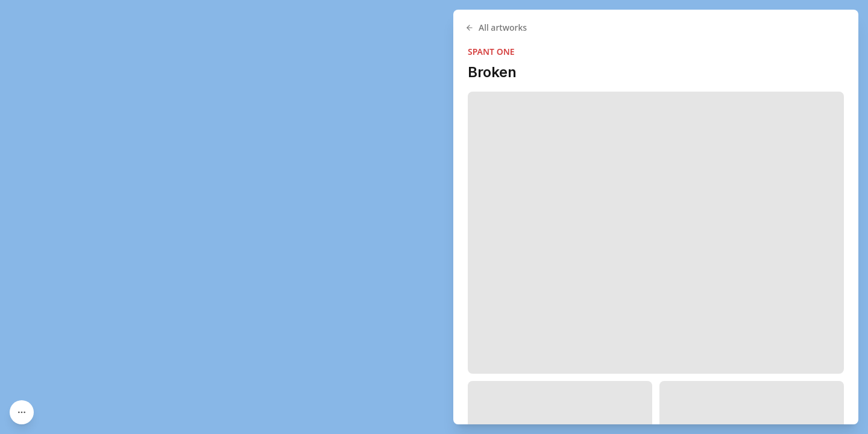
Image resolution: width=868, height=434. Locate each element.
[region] (434, 217)
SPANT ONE (491, 52)
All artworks (496, 27)
